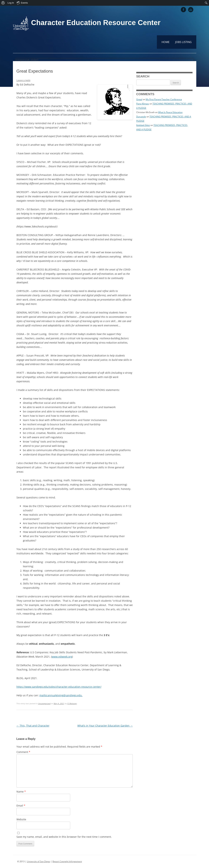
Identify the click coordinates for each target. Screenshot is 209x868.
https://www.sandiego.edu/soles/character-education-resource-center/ (59, 687)
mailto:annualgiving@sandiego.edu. (61, 695)
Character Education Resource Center (96, 23)
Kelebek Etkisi (143, 125)
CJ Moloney (72, 703)
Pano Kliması (143, 104)
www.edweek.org (62, 657)
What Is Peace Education (170, 112)
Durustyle (141, 117)
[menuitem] (3, 3)
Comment (23, 752)
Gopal (139, 99)
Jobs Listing (183, 42)
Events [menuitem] (22, 3)
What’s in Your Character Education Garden (105, 726)
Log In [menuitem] (11, 3)
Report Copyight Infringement (67, 861)
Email (21, 806)
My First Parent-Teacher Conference (164, 99)
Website (21, 819)
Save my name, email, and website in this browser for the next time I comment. (64, 837)
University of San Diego (39, 861)
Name (21, 792)
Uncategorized (44, 703)
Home (165, 42)
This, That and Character (33, 726)
